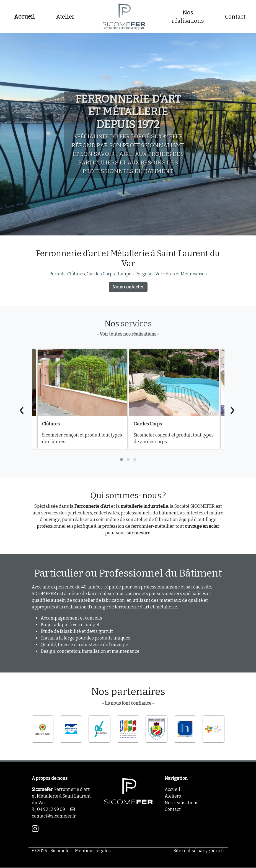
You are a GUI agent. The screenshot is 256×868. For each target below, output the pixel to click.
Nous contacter (128, 287)
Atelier (65, 17)
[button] (121, 460)
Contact (235, 17)
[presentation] (22, 409)
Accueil (24, 17)
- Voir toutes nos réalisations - (128, 334)
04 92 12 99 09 (48, 809)
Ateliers (173, 796)
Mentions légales (93, 851)
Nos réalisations (188, 17)
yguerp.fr (215, 851)
